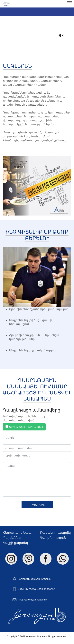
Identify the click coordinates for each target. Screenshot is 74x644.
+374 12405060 (27, 589)
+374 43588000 (46, 589)
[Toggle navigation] (69, 3)
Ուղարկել (37, 505)
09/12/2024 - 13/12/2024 (26, 427)
